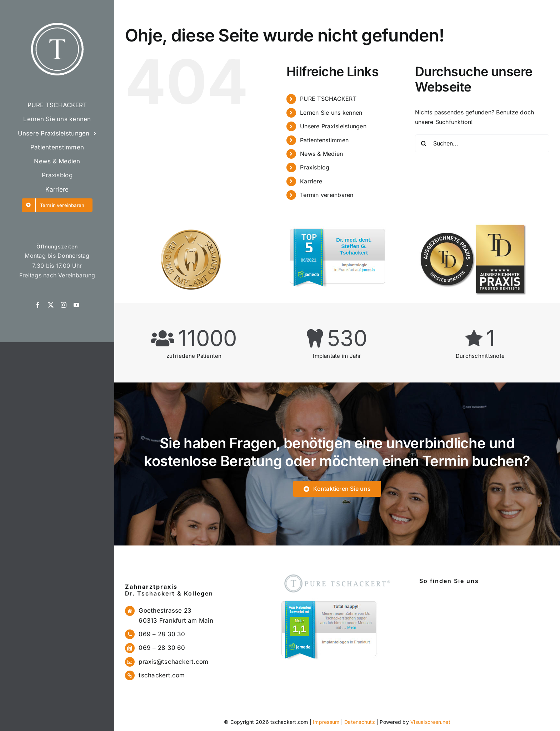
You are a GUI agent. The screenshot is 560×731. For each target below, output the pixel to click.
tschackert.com (162, 675)
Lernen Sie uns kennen (331, 113)
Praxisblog (315, 167)
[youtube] (76, 305)
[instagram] (64, 305)
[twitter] (51, 305)
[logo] (57, 26)
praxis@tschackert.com (173, 662)
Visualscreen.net (430, 722)
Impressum (326, 722)
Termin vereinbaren (327, 195)
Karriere (311, 181)
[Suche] (424, 143)
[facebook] (38, 305)
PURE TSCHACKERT (328, 99)
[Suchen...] (482, 143)
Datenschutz (360, 722)
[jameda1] (328, 598)
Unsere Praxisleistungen (333, 126)
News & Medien (321, 154)
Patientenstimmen (324, 140)
